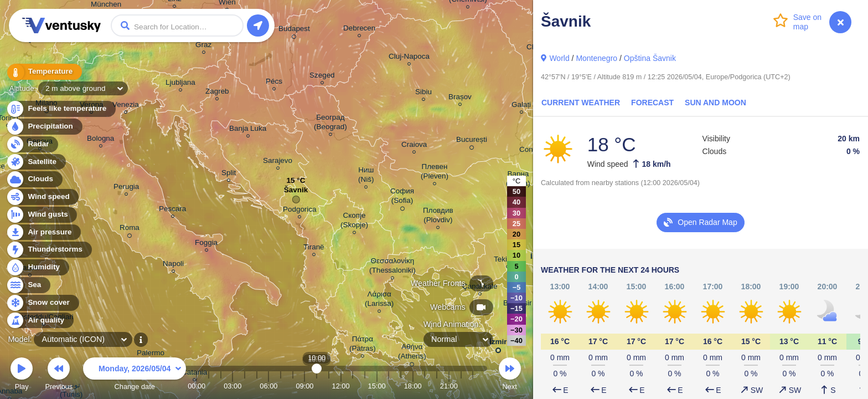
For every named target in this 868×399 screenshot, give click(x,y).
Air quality (40, 321)
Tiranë (314, 249)
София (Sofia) (402, 198)
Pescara (172, 210)
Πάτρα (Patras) (363, 345)
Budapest (294, 30)
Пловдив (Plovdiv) (438, 217)
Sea (28, 285)
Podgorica (300, 211)
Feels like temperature (61, 109)
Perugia (126, 188)
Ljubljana (180, 84)
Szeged (322, 77)
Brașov (460, 98)
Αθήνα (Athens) (412, 353)
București (472, 141)
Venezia (126, 106)
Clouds (34, 179)
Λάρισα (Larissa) (379, 300)
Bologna (100, 140)
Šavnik (296, 193)
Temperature (44, 72)
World (559, 58)
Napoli (173, 265)
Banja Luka (248, 130)
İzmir (498, 344)
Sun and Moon (715, 103)
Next (510, 375)
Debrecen (359, 30)
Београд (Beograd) (330, 124)
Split (229, 174)
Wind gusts (42, 215)
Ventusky (60, 25)
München (106, 6)
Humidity (37, 267)
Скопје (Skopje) (354, 222)
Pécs (274, 83)
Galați (521, 106)
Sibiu (423, 93)
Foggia (206, 244)
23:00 (473, 386)
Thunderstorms (49, 250)
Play (22, 375)
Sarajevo (278, 162)
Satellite (36, 162)
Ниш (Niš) (366, 176)
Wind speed (42, 197)
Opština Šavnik (650, 58)
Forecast (652, 103)
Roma (130, 229)
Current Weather (581, 103)
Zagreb (217, 93)
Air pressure (43, 232)
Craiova (414, 146)
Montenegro (596, 58)
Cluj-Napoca (409, 58)
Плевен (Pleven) (435, 173)
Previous (59, 375)
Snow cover (42, 303)
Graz (203, 46)
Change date (135, 375)
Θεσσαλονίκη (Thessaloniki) (392, 267)
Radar (32, 144)
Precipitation (44, 127)
